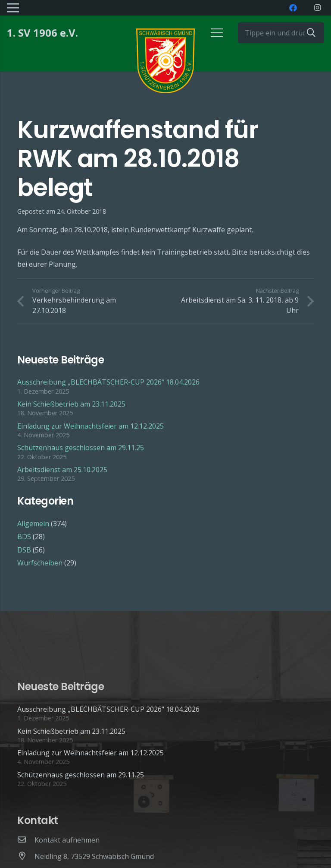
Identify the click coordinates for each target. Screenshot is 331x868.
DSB (24, 550)
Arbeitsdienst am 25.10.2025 (62, 470)
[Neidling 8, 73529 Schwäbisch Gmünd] (26, 856)
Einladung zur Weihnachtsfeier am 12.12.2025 (91, 426)
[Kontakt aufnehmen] (26, 840)
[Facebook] (293, 8)
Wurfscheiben (40, 563)
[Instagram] (317, 8)
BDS (24, 537)
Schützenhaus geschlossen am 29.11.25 (81, 448)
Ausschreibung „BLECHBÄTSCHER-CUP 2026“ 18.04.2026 (108, 382)
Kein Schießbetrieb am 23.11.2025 (71, 404)
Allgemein (33, 524)
